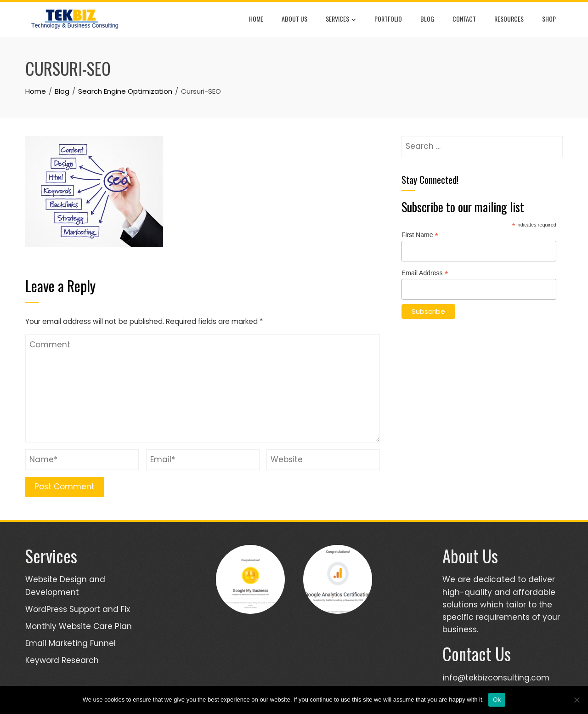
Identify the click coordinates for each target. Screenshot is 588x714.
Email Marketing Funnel (71, 643)
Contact (464, 19)
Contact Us (477, 654)
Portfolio (388, 19)
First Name (420, 235)
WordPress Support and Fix (78, 609)
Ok (497, 700)
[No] (577, 700)
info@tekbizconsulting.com (496, 678)
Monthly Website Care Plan (79, 626)
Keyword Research (62, 660)
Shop (549, 19)
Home (256, 19)
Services (341, 19)
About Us (294, 19)
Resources (509, 19)
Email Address (425, 273)
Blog (427, 19)
